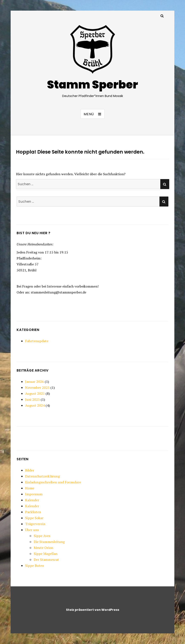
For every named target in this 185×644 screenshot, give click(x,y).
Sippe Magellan (46, 554)
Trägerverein (35, 524)
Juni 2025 (32, 399)
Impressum (34, 494)
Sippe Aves (42, 536)
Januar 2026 (34, 382)
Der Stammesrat (46, 560)
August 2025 (35, 393)
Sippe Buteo (34, 566)
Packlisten (33, 512)
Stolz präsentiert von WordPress (93, 610)
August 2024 (35, 405)
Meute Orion (43, 548)
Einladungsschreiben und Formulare (53, 482)
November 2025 (37, 388)
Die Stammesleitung (49, 542)
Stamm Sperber (92, 85)
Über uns (32, 530)
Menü (89, 114)
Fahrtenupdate (37, 341)
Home (30, 488)
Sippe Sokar (34, 518)
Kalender (32, 500)
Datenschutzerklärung (42, 476)
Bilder (30, 470)
